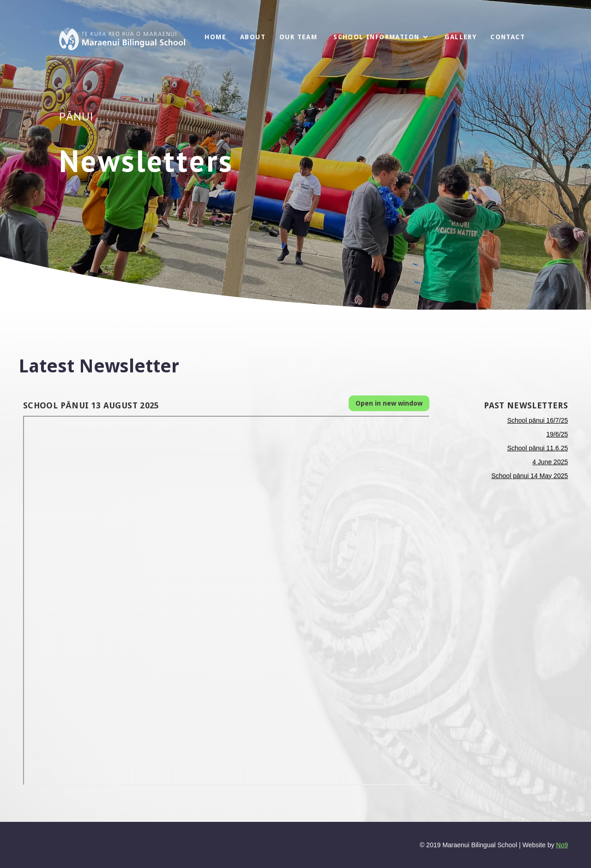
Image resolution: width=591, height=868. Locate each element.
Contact (508, 37)
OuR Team (298, 37)
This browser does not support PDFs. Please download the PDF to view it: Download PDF (226, 600)
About (253, 37)
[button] (381, 37)
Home (215, 37)
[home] (122, 39)
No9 (562, 845)
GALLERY (461, 37)
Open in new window (389, 403)
